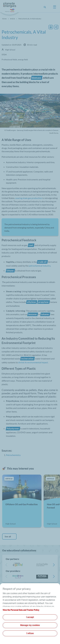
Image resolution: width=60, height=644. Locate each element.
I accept (30, 617)
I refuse (30, 633)
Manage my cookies (30, 625)
